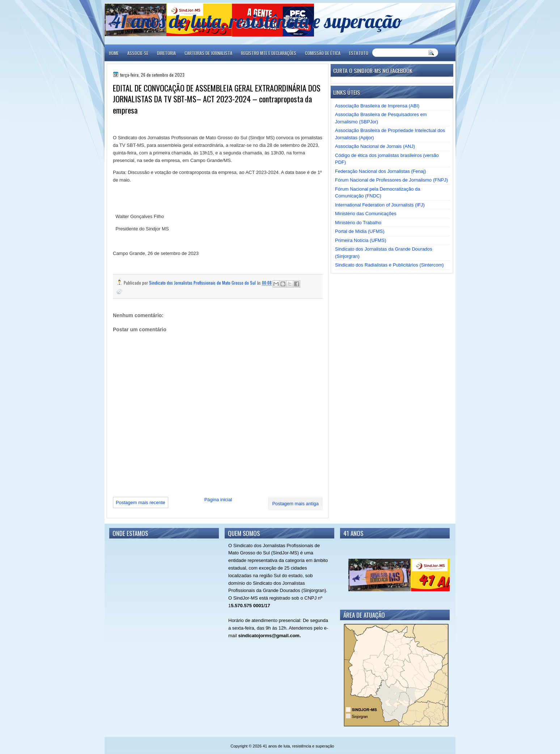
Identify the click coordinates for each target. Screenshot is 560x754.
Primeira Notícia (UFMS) (361, 240)
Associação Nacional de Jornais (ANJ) (375, 146)
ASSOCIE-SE (138, 53)
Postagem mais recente (141, 502)
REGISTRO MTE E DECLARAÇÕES (269, 53)
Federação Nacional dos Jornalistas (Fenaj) (380, 171)
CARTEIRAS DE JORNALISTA (208, 53)
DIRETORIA (166, 53)
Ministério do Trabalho (358, 223)
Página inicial (218, 500)
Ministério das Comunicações (366, 214)
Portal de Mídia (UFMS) (360, 231)
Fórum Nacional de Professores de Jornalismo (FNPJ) (391, 180)
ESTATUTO (359, 53)
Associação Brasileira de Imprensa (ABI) (377, 106)
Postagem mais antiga (295, 504)
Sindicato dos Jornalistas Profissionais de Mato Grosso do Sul (203, 283)
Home (114, 53)
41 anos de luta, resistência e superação (257, 21)
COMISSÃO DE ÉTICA (323, 53)
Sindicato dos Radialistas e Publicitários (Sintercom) (389, 265)
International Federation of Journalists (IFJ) (380, 205)
